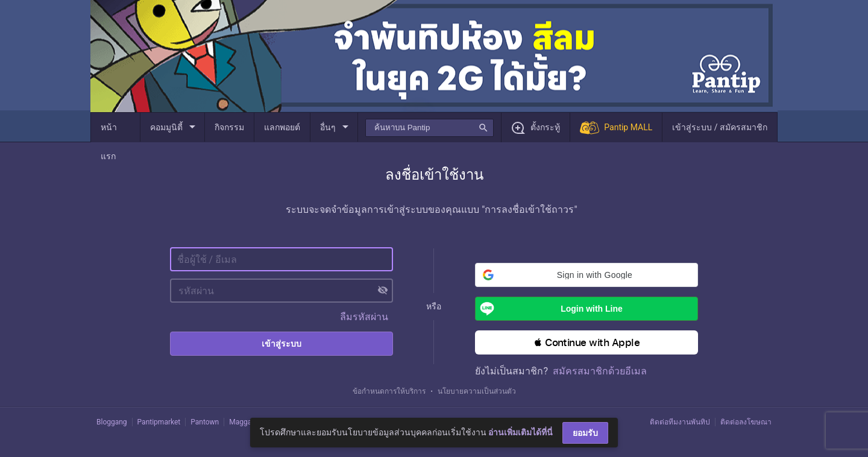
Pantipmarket (159, 422)
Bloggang (112, 422)
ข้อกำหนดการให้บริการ (389, 391)
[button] (587, 275)
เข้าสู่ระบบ (281, 344)
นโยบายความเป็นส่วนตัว (477, 391)
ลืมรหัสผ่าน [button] (364, 317)
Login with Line (549, 309)
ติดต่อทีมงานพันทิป (680, 422)
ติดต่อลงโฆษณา (746, 422)
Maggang (244, 422)
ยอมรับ (585, 433)
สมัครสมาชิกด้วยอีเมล (600, 371)
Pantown (205, 422)
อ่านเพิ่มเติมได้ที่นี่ (520, 432)
